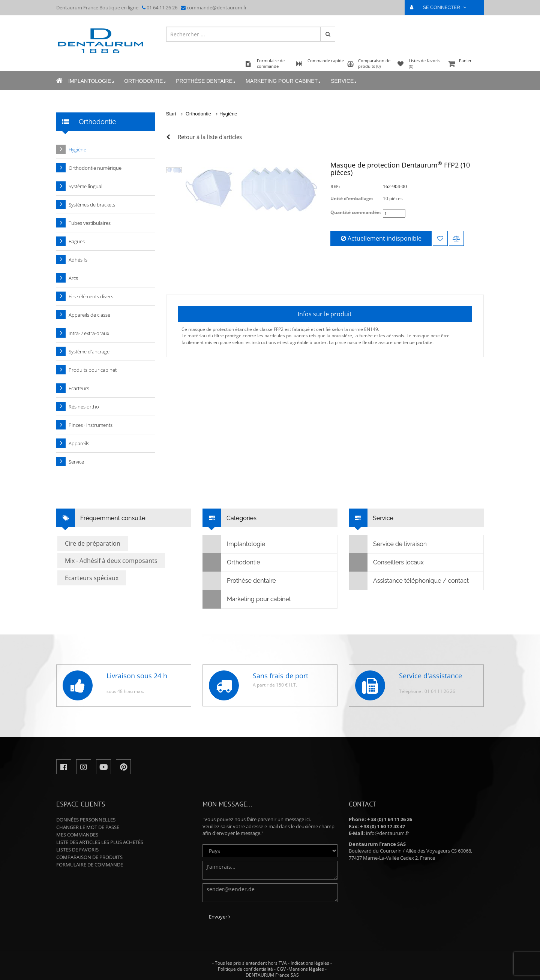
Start (171, 114)
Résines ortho (84, 407)
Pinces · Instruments (91, 425)
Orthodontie (145, 81)
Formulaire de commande (90, 865)
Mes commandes (77, 835)
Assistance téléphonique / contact (409, 581)
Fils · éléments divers (91, 296)
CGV (281, 969)
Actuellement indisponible (381, 238)
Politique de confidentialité (245, 969)
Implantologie (92, 81)
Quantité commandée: (355, 212)
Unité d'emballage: (352, 198)
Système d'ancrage (89, 352)
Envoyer (220, 917)
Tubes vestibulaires (90, 223)
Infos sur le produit (325, 314)
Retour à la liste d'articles (210, 137)
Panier (465, 64)
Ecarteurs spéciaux (92, 578)
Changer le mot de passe (88, 827)
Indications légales (310, 963)
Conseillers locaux (386, 563)
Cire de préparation (93, 543)
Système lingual (85, 186)
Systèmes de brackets (92, 205)
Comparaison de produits (89, 857)
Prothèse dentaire (206, 81)
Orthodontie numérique (95, 168)
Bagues (77, 241)
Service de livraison (388, 544)
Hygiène (228, 114)
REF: (335, 186)
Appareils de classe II (91, 315)
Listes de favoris (77, 850)
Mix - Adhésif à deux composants (111, 561)
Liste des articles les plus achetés (100, 842)
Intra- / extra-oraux (89, 333)
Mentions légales (306, 969)
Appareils (79, 443)
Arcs (73, 278)
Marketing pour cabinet (284, 81)
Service (344, 81)
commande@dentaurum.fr (217, 7)
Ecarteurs (79, 388)
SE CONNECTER (441, 7)
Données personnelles (86, 820)
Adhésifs (78, 260)
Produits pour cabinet (93, 370)
